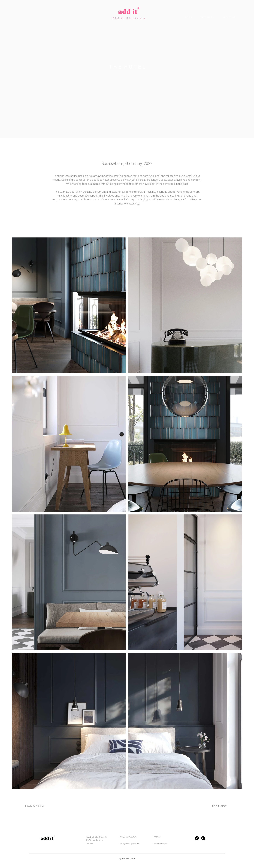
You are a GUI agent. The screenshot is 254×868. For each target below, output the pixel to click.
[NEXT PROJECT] (220, 806)
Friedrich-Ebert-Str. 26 (96, 837)
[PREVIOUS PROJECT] (35, 806)
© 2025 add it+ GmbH (127, 859)
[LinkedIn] (203, 838)
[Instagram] (197, 838)
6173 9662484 (130, 837)
